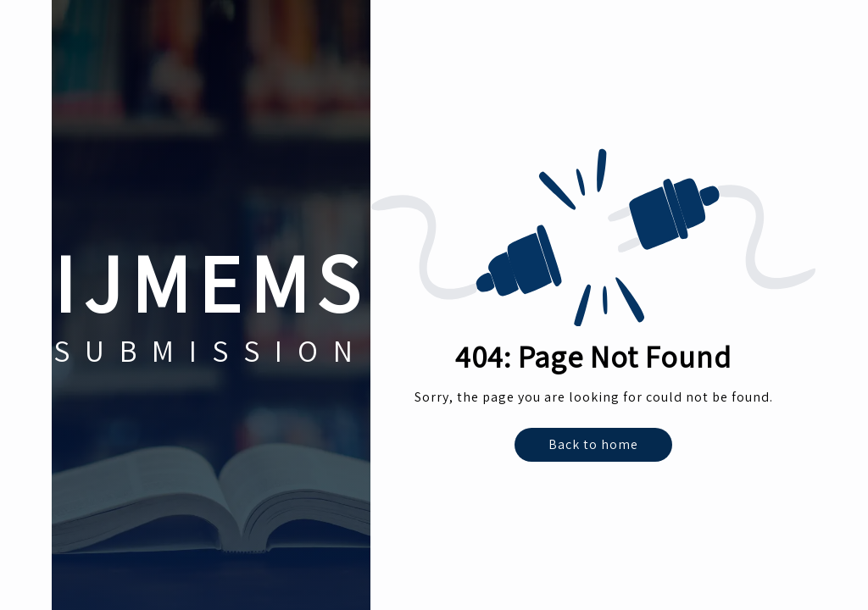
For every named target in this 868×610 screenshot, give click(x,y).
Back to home (593, 444)
